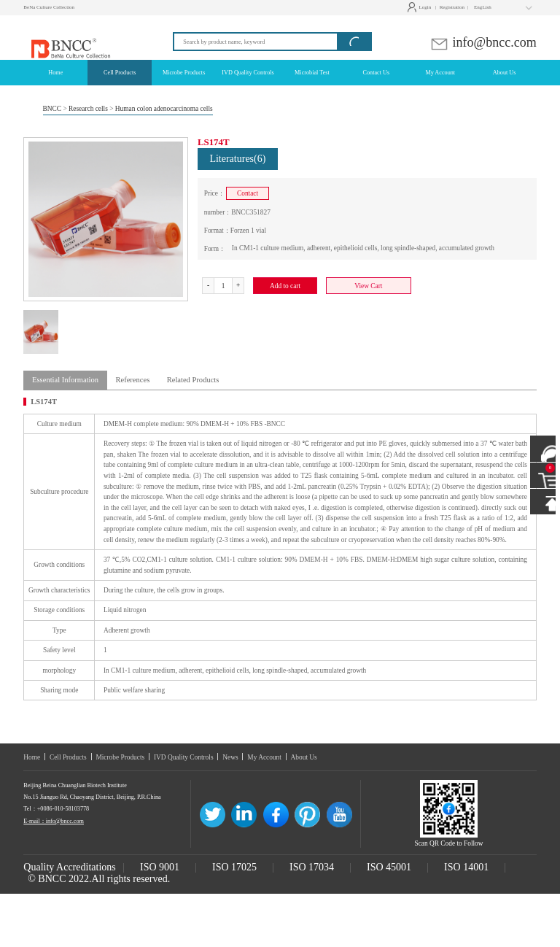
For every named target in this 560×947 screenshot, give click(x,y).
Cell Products (68, 757)
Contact (248, 193)
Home (32, 757)
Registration (454, 7)
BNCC (52, 109)
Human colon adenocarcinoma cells (164, 109)
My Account (264, 757)
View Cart (368, 286)
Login (421, 7)
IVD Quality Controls (184, 757)
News (230, 757)
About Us (304, 757)
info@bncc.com (483, 42)
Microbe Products (120, 757)
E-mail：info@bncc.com (54, 821)
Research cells (88, 109)
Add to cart (285, 286)
